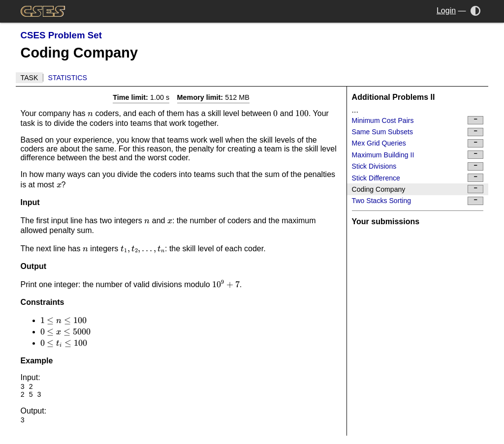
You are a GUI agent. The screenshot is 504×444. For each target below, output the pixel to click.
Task (30, 78)
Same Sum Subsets (418, 132)
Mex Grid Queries (418, 143)
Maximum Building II (418, 155)
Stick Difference (418, 178)
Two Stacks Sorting (418, 201)
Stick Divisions (418, 166)
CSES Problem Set (61, 35)
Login (446, 11)
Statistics (68, 78)
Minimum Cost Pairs (418, 120)
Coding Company (418, 189)
